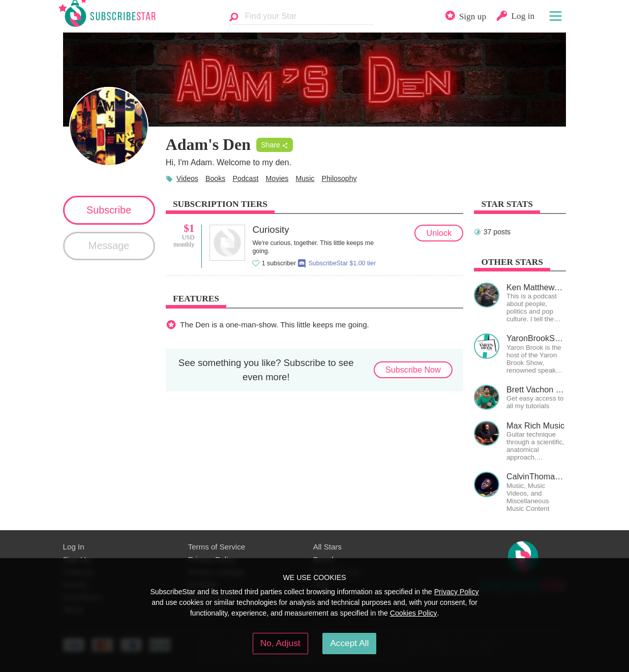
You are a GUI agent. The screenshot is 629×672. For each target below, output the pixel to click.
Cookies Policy (414, 613)
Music (305, 178)
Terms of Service (217, 547)
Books (215, 178)
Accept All (349, 643)
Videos (187, 178)
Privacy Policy (457, 592)
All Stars (327, 547)
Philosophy (339, 178)
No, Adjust (280, 643)
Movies (277, 178)
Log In (74, 547)
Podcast (245, 178)
